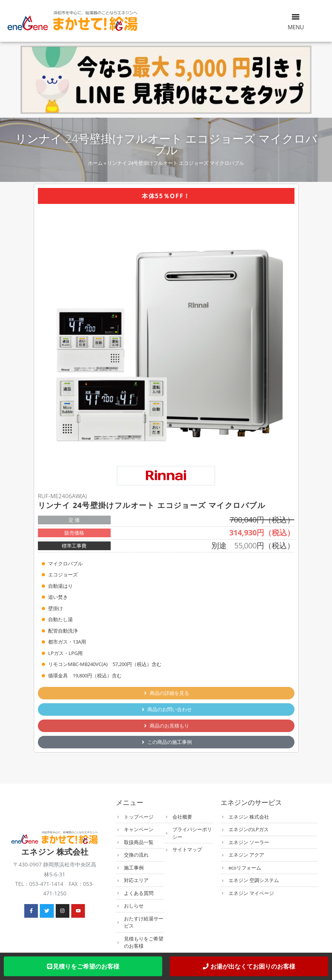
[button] (296, 17)
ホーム (95, 163)
